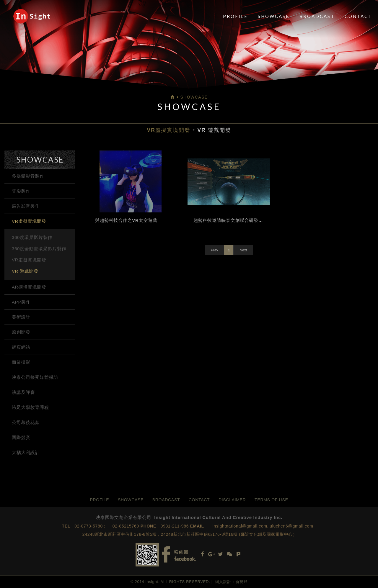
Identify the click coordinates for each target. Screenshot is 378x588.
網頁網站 (21, 347)
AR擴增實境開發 (29, 287)
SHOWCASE (274, 16)
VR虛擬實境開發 (29, 221)
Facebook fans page (179, 555)
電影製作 (21, 191)
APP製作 (21, 302)
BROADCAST (317, 16)
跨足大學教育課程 (30, 407)
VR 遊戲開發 (25, 271)
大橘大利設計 (26, 452)
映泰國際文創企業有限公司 (32, 16)
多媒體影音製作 (28, 176)
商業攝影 (21, 362)
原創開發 (21, 332)
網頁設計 (223, 582)
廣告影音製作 (26, 206)
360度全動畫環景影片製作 (39, 249)
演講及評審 (23, 392)
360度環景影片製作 (32, 237)
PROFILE (235, 16)
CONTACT (358, 16)
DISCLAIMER (232, 500)
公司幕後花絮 (26, 422)
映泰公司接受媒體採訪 (35, 377)
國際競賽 (21, 437)
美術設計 (21, 317)
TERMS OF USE (271, 500)
